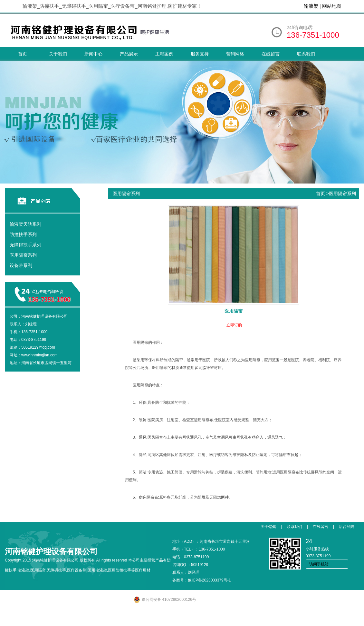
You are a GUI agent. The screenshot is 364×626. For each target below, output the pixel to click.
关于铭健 (268, 527)
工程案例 (164, 54)
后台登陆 (347, 527)
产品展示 (129, 54)
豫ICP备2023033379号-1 (209, 580)
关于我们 (58, 54)
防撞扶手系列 (23, 234)
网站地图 (332, 6)
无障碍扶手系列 (25, 245)
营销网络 (235, 54)
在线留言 (271, 54)
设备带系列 (21, 265)
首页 (23, 54)
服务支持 (200, 54)
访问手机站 (319, 564)
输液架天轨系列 (25, 224)
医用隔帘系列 (23, 255)
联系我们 (306, 54)
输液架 (311, 6)
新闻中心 (93, 54)
